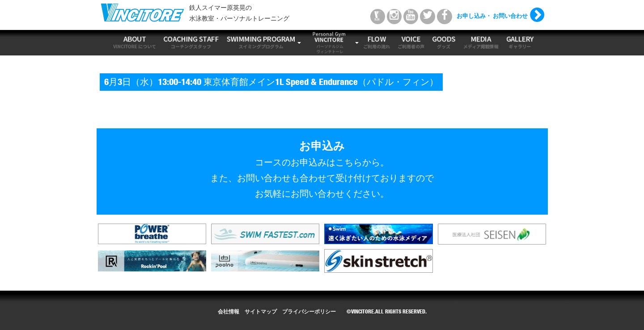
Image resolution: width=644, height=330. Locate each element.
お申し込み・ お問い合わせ (492, 17)
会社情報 (229, 312)
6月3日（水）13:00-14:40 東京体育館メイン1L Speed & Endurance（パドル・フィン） (271, 83)
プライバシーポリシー (309, 312)
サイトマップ (261, 312)
